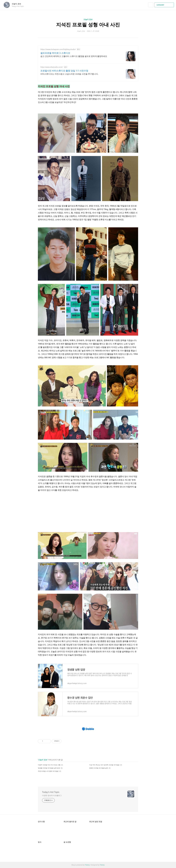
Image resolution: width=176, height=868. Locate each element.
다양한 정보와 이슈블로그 (52, 795)
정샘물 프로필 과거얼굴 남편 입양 (49, 768)
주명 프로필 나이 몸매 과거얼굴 (48, 771)
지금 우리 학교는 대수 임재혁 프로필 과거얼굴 (104, 765)
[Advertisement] (88, 512)
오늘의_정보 (18, 4)
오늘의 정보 (88, 19)
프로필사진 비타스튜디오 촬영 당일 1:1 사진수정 (64, 71)
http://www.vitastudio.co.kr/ (52, 67)
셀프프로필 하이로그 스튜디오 (55, 53)
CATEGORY (164, 5)
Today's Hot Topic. (51, 792)
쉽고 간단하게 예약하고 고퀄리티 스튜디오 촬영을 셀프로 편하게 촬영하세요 (74, 56)
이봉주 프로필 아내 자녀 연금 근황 (49, 765)
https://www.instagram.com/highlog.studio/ (58, 49)
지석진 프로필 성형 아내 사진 (88, 24)
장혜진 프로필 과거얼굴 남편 (99, 768)
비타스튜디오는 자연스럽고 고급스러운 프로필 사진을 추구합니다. (69, 74)
